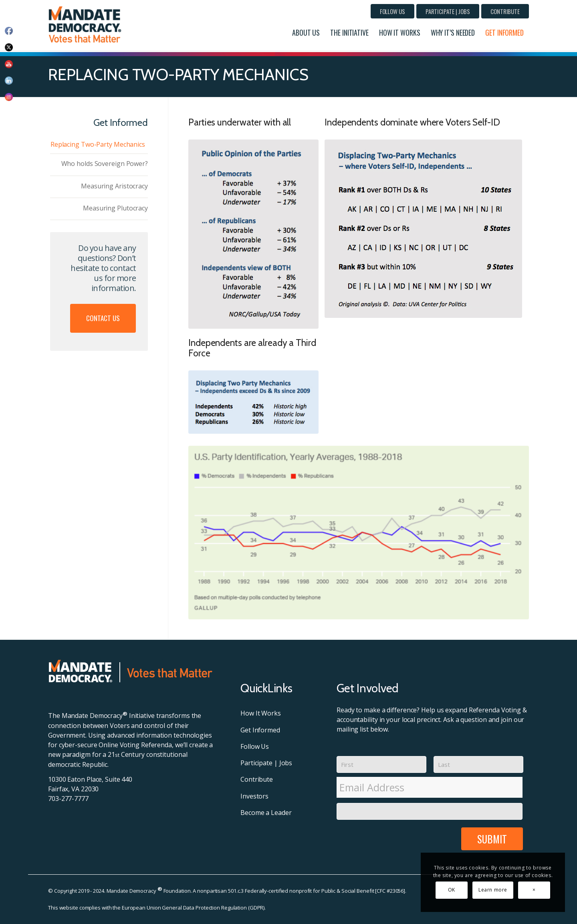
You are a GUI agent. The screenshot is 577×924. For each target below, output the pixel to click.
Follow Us (392, 11)
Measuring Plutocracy (115, 208)
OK (452, 890)
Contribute (505, 11)
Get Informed (260, 730)
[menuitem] (392, 11)
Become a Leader (266, 813)
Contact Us (103, 318)
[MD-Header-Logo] (87, 24)
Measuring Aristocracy (114, 186)
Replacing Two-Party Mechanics (98, 144)
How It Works (261, 713)
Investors (254, 796)
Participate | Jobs (448, 11)
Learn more (493, 890)
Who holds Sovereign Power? (105, 164)
